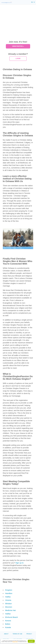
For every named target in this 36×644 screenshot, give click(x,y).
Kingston (9, 590)
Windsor (8, 604)
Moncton (9, 607)
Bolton (8, 624)
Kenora (8, 621)
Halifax (8, 597)
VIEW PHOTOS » (18, 46)
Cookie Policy (15, 642)
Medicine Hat (10, 610)
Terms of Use (17, 634)
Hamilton (9, 593)
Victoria (8, 600)
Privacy (29, 634)
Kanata (8, 627)
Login (18, 58)
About (6, 634)
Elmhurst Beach (11, 617)
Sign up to (19, 563)
